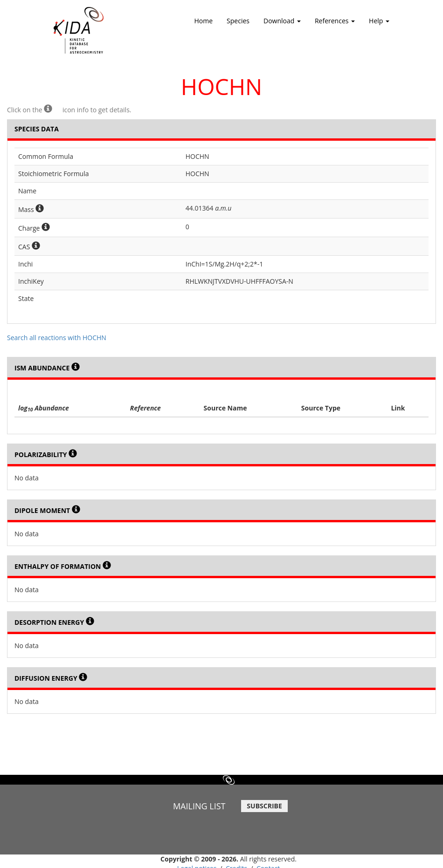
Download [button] (282, 24)
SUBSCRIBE (264, 806)
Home (204, 21)
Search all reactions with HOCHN (57, 338)
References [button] (335, 24)
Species (238, 21)
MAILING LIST (199, 806)
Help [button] (379, 24)
